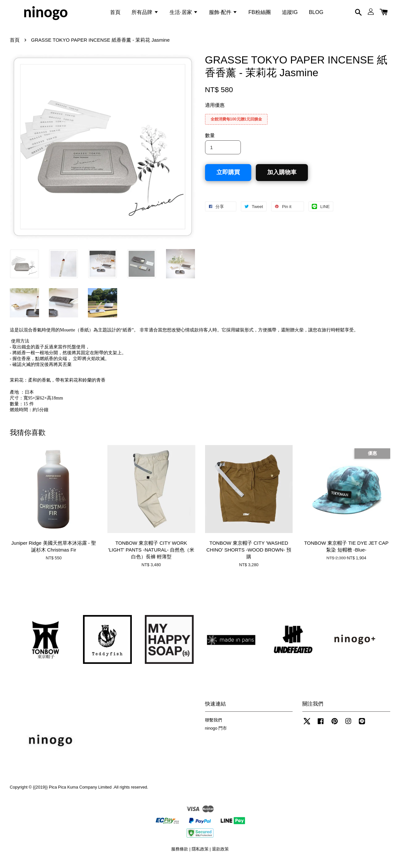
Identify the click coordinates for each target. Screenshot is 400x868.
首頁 (115, 14)
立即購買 (228, 178)
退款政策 (220, 855)
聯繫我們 (214, 726)
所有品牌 (145, 14)
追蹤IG (290, 14)
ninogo (45, 14)
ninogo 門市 (216, 734)
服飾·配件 (223, 14)
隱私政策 (200, 855)
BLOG (316, 14)
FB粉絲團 (259, 14)
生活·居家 (184, 14)
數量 (210, 141)
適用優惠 (215, 111)
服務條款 (180, 855)
